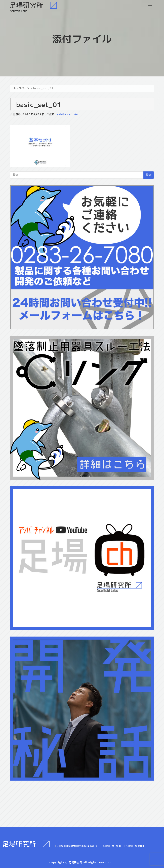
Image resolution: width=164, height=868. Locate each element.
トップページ (22, 88)
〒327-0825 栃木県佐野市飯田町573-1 (77, 846)
